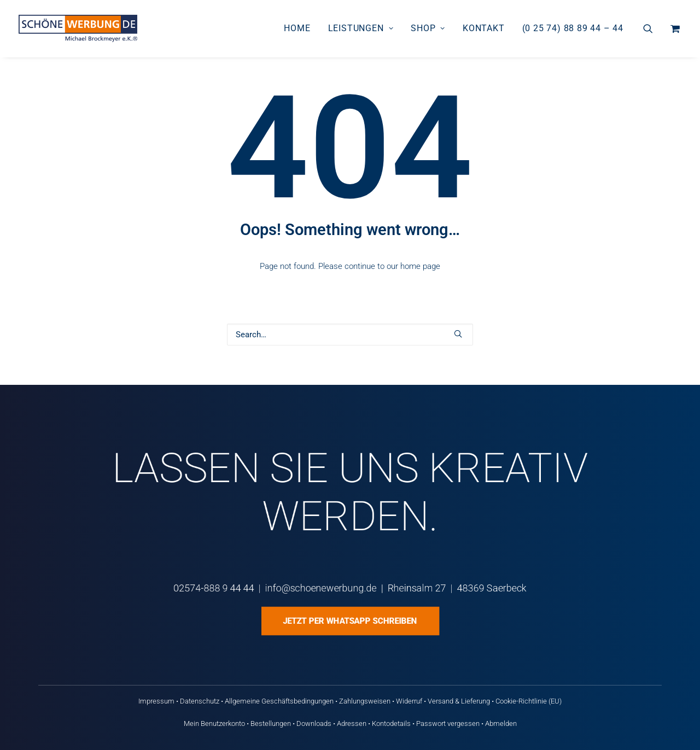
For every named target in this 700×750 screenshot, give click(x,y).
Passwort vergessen (448, 723)
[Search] (350, 335)
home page (420, 266)
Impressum (156, 701)
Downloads (314, 723)
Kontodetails (391, 723)
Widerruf (409, 701)
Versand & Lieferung (459, 701)
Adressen (352, 723)
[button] (655, 28)
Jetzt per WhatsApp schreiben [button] (350, 621)
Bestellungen (271, 723)
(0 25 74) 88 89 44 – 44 (573, 28)
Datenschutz (200, 701)
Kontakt (484, 28)
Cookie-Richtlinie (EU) (529, 701)
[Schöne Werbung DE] (78, 28)
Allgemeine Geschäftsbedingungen (279, 701)
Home (297, 28)
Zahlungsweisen (365, 701)
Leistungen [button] (361, 28)
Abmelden (501, 723)
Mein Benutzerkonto (214, 723)
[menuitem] (297, 28)
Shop (428, 28)
